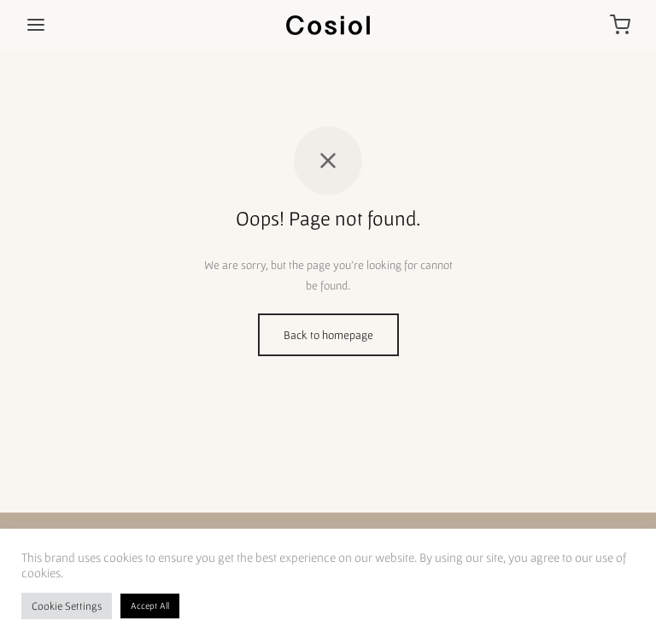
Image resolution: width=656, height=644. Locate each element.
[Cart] (620, 25)
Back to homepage (328, 335)
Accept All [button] (150, 606)
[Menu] (36, 25)
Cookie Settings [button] (67, 606)
